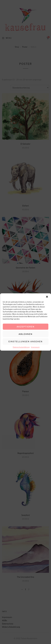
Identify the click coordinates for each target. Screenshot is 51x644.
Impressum (35, 347)
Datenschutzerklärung (21, 347)
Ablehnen (26, 334)
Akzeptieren (26, 327)
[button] (47, 297)
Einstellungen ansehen (25, 341)
